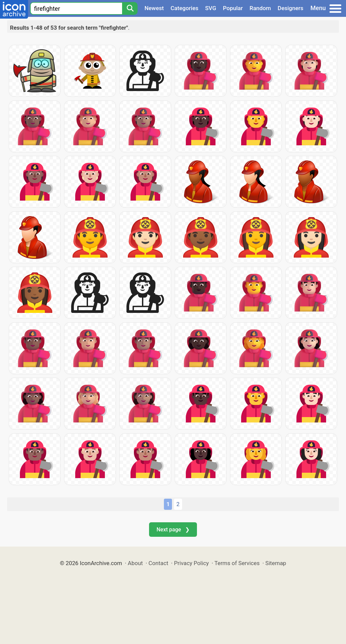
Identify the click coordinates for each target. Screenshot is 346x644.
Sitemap (276, 563)
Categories (185, 8)
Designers (290, 8)
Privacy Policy (191, 563)
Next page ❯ (173, 530)
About (135, 563)
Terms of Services (237, 563)
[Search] (130, 8)
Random (260, 8)
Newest (154, 8)
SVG (211, 8)
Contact (158, 563)
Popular (233, 8)
